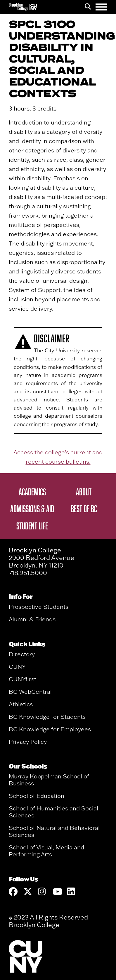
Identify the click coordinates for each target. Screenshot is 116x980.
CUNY (17, 667)
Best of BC (84, 508)
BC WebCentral (30, 692)
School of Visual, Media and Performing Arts (46, 851)
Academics (32, 492)
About (84, 492)
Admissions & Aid (32, 508)
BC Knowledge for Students (47, 717)
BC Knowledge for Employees (50, 729)
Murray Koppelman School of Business (49, 780)
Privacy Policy (28, 742)
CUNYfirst (22, 679)
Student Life (32, 526)
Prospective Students (39, 607)
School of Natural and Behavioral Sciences (54, 831)
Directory (22, 654)
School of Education (37, 796)
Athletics (21, 704)
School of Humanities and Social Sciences (53, 812)
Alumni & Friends (32, 619)
